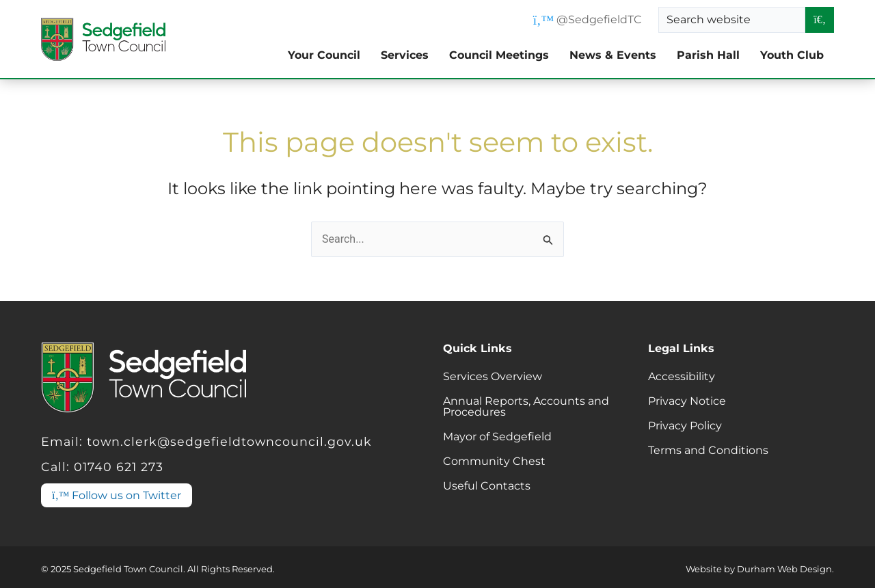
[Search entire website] (820, 20)
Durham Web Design (784, 569)
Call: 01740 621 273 (102, 467)
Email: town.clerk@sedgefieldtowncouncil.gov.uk (206, 441)
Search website (709, 19)
